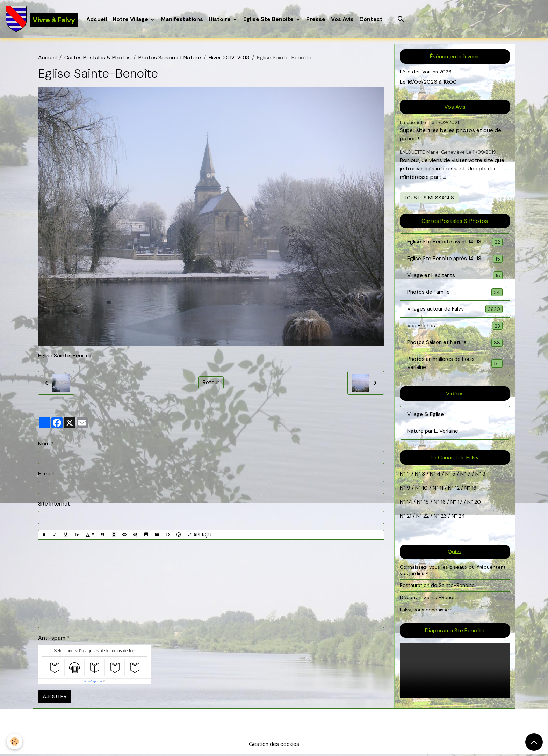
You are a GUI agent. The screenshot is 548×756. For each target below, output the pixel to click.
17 (461, 507)
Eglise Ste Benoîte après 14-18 (455, 260)
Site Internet (54, 504)
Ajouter (55, 697)
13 (474, 493)
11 (441, 493)
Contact (372, 19)
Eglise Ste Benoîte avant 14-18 (455, 243)
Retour (211, 383)
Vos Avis (343, 19)
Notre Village (132, 19)
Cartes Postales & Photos (98, 59)
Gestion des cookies (274, 746)
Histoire (221, 19)
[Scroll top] (534, 742)
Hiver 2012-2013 (229, 59)
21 (410, 521)
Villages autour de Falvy (455, 311)
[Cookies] (15, 742)
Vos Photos (455, 329)
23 (445, 521)
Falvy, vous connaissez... (428, 615)
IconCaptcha (93, 682)
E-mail (46, 474)
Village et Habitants (455, 277)
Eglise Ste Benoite (270, 19)
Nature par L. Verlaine (434, 436)
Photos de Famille (455, 294)
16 (444, 507)
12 (458, 493)
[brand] (42, 20)
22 (426, 521)
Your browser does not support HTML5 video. (455, 675)
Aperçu (199, 535)
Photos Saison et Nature (170, 59)
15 (427, 507)
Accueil (97, 19)
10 (424, 493)
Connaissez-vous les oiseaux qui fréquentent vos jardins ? (454, 575)
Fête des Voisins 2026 (426, 73)
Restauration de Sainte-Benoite (438, 590)
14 (410, 507)
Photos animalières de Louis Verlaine (455, 367)
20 (478, 507)
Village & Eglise (426, 419)
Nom (44, 444)
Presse (316, 19)
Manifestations (183, 19)
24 (463, 521)
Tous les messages (429, 198)
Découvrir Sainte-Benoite (430, 602)
